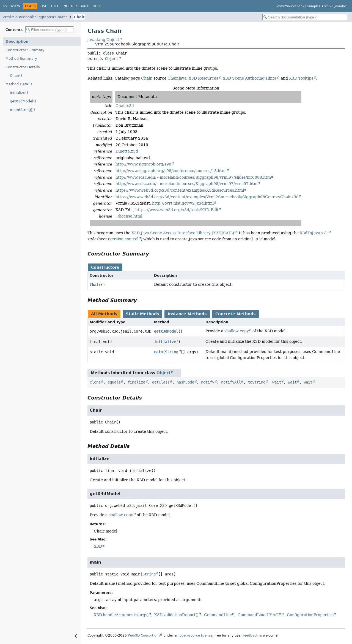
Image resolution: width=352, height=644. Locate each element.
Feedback (250, 635)
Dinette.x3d (127, 151)
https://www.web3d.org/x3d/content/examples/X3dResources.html (180, 190)
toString (257, 382)
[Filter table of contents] (50, 30)
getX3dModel (166, 331)
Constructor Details (23, 67)
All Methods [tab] (104, 314)
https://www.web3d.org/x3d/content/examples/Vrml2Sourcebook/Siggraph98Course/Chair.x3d (207, 197)
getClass (161, 382)
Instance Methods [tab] (187, 314)
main (158, 352)
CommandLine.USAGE (259, 615)
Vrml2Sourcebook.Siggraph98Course (35, 17)
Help (97, 6)
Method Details (19, 84)
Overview (12, 6)
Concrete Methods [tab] (235, 314)
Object (112, 59)
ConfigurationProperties (310, 615)
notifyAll (231, 382)
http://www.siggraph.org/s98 (143, 164)
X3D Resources (203, 78)
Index (68, 6)
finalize (136, 382)
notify (208, 382)
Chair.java (177, 78)
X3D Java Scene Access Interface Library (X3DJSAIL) (183, 233)
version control (124, 239)
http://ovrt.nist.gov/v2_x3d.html (183, 203)
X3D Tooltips (301, 78)
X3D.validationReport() (176, 615)
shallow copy (237, 331)
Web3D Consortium (144, 635)
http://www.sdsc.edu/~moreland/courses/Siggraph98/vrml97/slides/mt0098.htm (193, 177)
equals (114, 382)
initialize (165, 342)
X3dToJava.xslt (314, 233)
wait (277, 382)
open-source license (196, 635)
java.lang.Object (103, 40)
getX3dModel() (23, 101)
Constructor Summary (25, 50)
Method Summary (21, 59)
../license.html (129, 216)
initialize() (19, 93)
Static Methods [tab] (142, 314)
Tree (55, 6)
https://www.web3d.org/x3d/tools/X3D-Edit (177, 210)
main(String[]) (22, 110)
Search (83, 6)
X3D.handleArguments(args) (121, 615)
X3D (98, 546)
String (172, 352)
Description (17, 41)
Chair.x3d (125, 106)
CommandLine (218, 615)
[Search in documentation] (305, 17)
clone (95, 382)
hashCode (185, 382)
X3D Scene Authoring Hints (249, 78)
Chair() (16, 76)
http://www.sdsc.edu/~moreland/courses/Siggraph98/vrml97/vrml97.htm (186, 184)
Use (44, 6)
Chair (79, 17)
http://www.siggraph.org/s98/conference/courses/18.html (171, 171)
